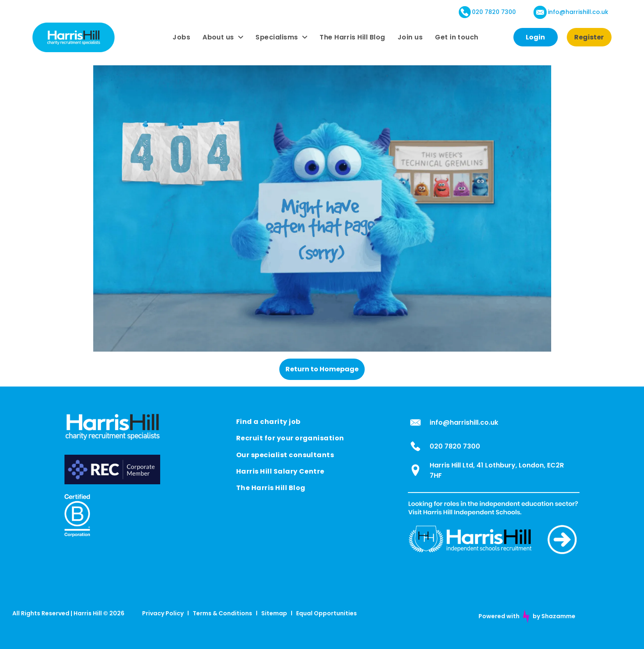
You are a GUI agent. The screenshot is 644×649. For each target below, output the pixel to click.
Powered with (499, 616)
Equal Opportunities (327, 613)
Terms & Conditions (222, 613)
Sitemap (274, 613)
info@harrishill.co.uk (578, 12)
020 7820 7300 (494, 12)
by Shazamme (554, 616)
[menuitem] (181, 37)
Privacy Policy (163, 613)
